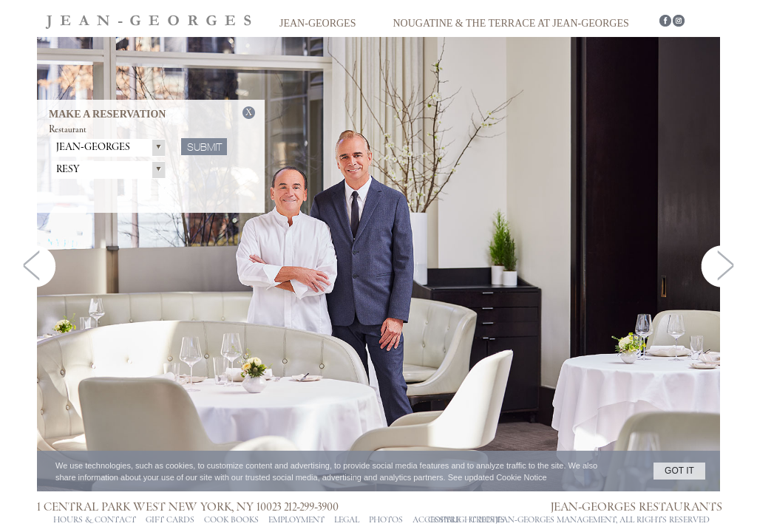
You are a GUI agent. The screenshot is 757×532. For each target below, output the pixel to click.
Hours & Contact (95, 520)
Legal (347, 520)
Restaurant (68, 129)
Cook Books (231, 520)
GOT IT (679, 471)
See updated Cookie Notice (498, 477)
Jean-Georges (318, 23)
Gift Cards (170, 520)
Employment (296, 520)
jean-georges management (556, 520)
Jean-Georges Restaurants (637, 507)
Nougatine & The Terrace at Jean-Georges (510, 23)
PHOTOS (386, 520)
